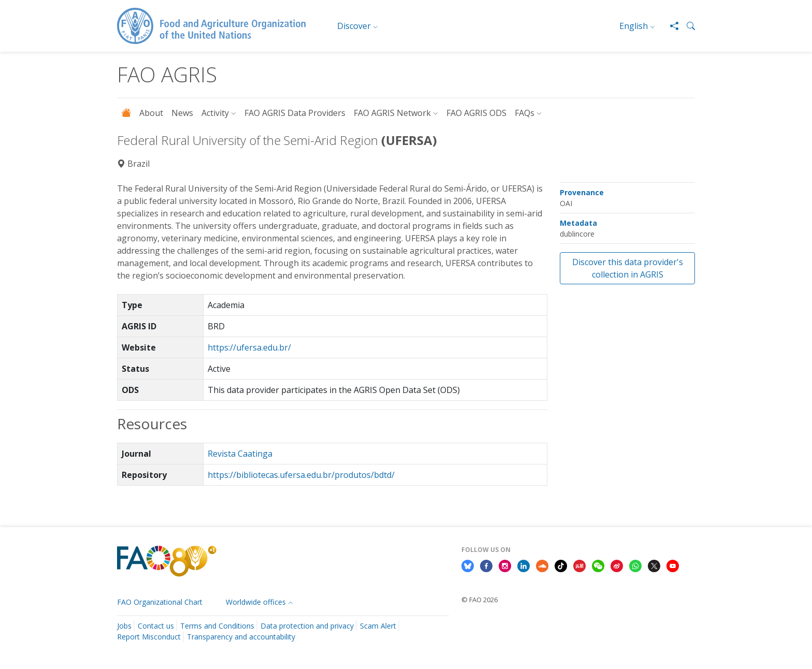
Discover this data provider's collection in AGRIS (628, 268)
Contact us (156, 626)
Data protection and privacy (307, 626)
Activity (215, 113)
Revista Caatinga (240, 454)
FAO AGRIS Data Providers (295, 113)
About (151, 113)
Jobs (124, 626)
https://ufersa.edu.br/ (249, 347)
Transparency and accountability (241, 637)
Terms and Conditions (217, 626)
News (182, 113)
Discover (354, 26)
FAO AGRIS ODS (476, 113)
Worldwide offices (256, 602)
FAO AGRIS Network (392, 113)
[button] (687, 26)
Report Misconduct (149, 637)
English (634, 26)
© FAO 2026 (480, 600)
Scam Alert (378, 626)
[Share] (670, 26)
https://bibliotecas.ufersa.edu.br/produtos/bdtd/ (301, 475)
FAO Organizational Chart (160, 602)
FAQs (525, 113)
